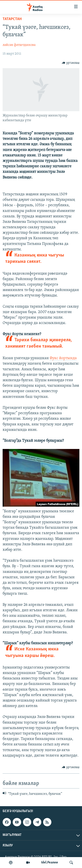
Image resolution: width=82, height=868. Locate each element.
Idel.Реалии (50, 863)
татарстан (12, 19)
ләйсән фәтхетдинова (19, 45)
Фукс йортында (63, 358)
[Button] (71, 63)
